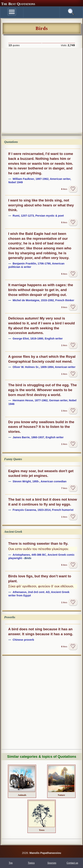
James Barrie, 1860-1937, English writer (38, 437)
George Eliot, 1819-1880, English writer (38, 339)
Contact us (72, 863)
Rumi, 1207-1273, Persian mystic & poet (38, 216)
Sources (52, 863)
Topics (31, 863)
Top (11, 863)
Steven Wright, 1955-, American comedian (40, 481)
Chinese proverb (23, 640)
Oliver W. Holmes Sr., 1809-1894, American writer (44, 367)
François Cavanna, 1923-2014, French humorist (43, 510)
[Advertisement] (41, 90)
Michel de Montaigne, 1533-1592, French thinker (43, 300)
